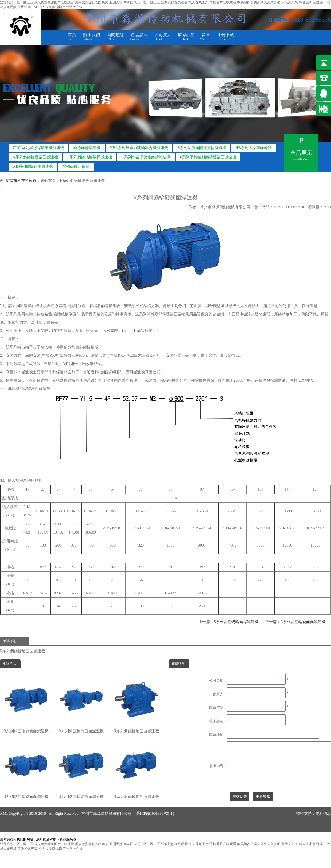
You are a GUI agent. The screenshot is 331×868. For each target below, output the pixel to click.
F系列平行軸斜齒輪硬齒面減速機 (208, 157)
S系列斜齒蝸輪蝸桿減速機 (90, 157)
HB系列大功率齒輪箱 (254, 148)
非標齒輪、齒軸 (76, 167)
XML (4, 802)
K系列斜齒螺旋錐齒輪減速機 (146, 157)
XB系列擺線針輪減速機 (33, 167)
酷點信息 (323, 802)
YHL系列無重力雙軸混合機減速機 (139, 148)
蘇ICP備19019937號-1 (155, 802)
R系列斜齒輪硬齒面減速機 (35, 157)
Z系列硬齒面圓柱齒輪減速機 (202, 148)
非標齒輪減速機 (87, 148)
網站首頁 (48, 181)
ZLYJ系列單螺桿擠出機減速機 (38, 148)
